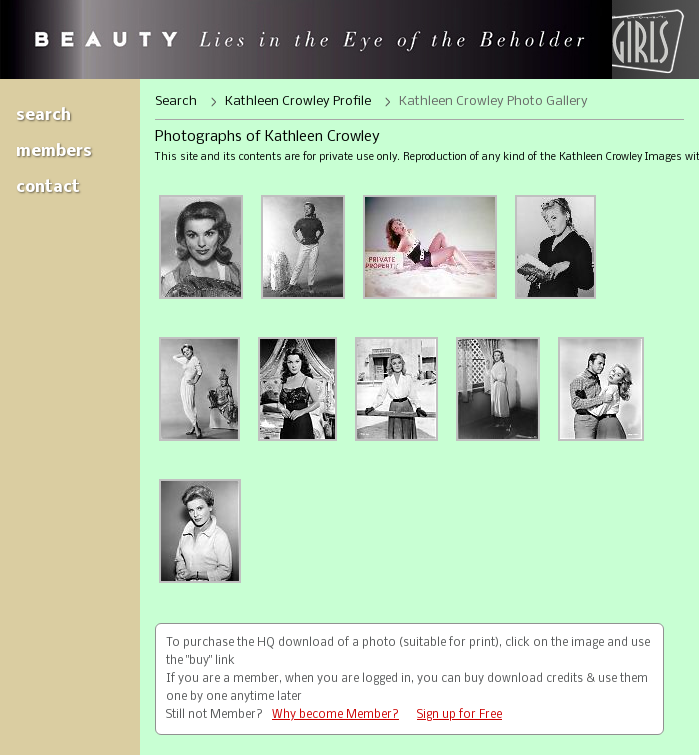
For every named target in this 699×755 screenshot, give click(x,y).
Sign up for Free (459, 715)
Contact (48, 187)
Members (54, 151)
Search (43, 115)
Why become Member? (335, 715)
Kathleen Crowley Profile (298, 101)
